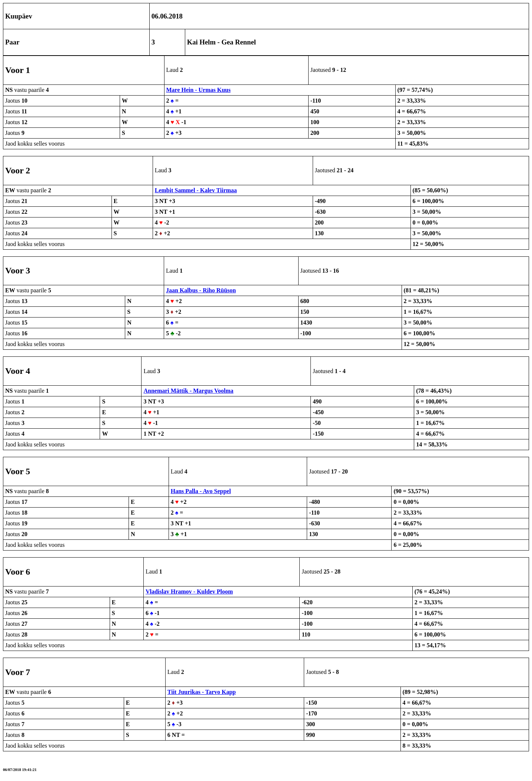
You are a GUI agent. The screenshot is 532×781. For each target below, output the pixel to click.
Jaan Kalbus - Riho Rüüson (201, 290)
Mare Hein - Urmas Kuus (199, 90)
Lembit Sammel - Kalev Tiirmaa (196, 190)
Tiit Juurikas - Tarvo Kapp (202, 692)
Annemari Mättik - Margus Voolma (188, 391)
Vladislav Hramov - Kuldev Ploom (189, 591)
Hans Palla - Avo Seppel (201, 491)
